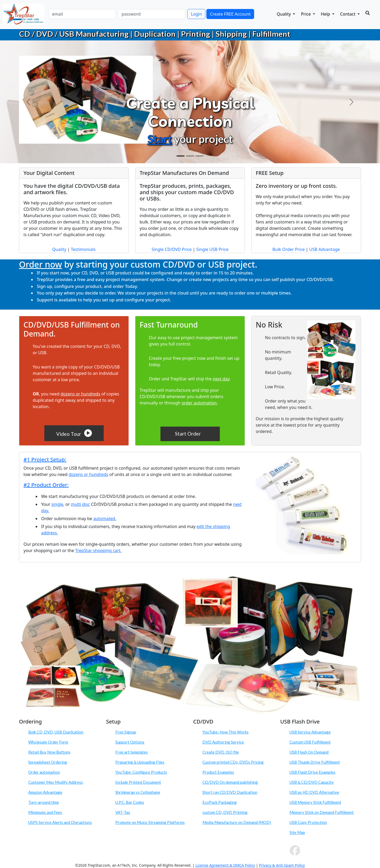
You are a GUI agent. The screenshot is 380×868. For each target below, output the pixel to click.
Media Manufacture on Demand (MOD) (237, 822)
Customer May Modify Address (56, 782)
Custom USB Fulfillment (310, 742)
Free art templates (132, 752)
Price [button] (306, 14)
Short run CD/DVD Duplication (230, 792)
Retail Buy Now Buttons (49, 752)
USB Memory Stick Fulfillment (315, 802)
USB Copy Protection (308, 822)
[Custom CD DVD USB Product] (190, 156)
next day (221, 379)
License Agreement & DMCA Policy (225, 865)
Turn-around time (44, 802)
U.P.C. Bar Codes (130, 802)
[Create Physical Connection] (180, 156)
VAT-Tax (123, 812)
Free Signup (126, 732)
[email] (82, 14)
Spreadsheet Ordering (48, 762)
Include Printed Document (138, 782)
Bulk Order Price (289, 249)
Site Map (297, 832)
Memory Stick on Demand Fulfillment (322, 812)
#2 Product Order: (46, 485)
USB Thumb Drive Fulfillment (315, 762)
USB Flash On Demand (309, 752)
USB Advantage (325, 249)
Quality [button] (284, 14)
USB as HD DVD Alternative (314, 792)
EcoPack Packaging (220, 802)
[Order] (199, 156)
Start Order (188, 434)
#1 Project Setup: (45, 459)
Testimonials (83, 249)
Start (160, 139)
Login (196, 14)
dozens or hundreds (80, 394)
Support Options (130, 742)
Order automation (44, 772)
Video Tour (74, 433)
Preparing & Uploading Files (140, 762)
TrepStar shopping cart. (98, 550)
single (57, 504)
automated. (105, 519)
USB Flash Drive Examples (312, 772)
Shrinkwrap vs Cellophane (138, 792)
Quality (59, 249)
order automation (199, 403)
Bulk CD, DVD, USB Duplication (56, 732)
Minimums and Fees (45, 812)
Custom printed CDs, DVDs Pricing (233, 762)
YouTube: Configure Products (141, 772)
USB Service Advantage (310, 732)
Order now (41, 264)
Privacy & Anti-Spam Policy (282, 865)
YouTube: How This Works (225, 732)
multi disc (80, 504)
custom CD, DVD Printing (225, 812)
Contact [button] (348, 14)
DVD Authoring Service (223, 742)
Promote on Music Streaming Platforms (150, 822)
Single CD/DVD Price (172, 249)
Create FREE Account (230, 14)
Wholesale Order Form (48, 742)
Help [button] (326, 14)
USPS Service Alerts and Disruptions (60, 822)
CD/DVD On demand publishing (230, 782)
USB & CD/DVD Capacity (312, 782)
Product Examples (218, 772)
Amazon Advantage (45, 792)
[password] (152, 14)
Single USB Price (212, 249)
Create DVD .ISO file (221, 752)
